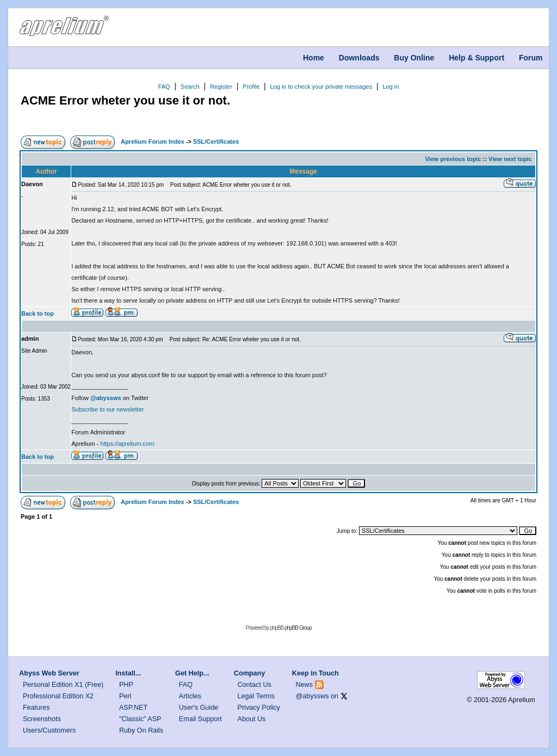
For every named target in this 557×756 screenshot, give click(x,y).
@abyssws (312, 696)
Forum (531, 58)
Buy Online (414, 58)
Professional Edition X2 (58, 696)
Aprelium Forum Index (153, 142)
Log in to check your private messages (321, 87)
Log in (391, 87)
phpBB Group (298, 628)
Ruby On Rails (141, 730)
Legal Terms (256, 696)
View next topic (510, 159)
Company (249, 673)
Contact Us (255, 685)
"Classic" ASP (140, 719)
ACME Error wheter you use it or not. (125, 100)
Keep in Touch (315, 673)
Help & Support (476, 58)
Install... (128, 673)
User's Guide (199, 708)
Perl (125, 696)
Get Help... (192, 673)
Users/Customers (49, 730)
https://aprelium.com (127, 444)
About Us (252, 719)
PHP (126, 685)
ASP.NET (133, 708)
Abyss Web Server (49, 673)
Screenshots (42, 719)
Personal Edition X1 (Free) (63, 685)
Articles (190, 696)
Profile (251, 87)
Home (314, 58)
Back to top (38, 314)
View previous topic (453, 159)
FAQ (164, 87)
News (305, 685)
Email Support (200, 719)
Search (190, 87)
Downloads (359, 58)
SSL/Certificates (216, 142)
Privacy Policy (259, 708)
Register (221, 87)
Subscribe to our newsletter (107, 409)
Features (36, 708)
